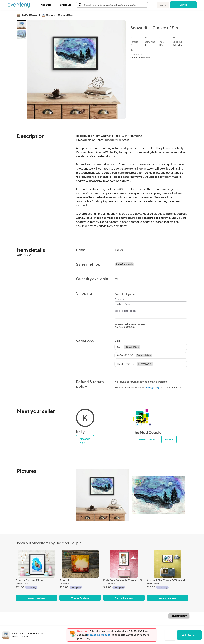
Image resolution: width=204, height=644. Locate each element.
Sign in (163, 5)
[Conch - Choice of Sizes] (36, 564)
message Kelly (152, 387)
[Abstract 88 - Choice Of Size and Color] (168, 564)
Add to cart (189, 635)
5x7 (129, 347)
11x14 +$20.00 (135, 364)
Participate (66, 5)
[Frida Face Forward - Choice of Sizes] (124, 564)
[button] (48, 5)
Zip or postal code (125, 311)
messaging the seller (99, 635)
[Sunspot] (80, 564)
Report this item (179, 616)
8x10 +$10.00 (135, 355)
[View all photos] (76, 70)
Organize (48, 5)
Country (119, 299)
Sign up (183, 5)
